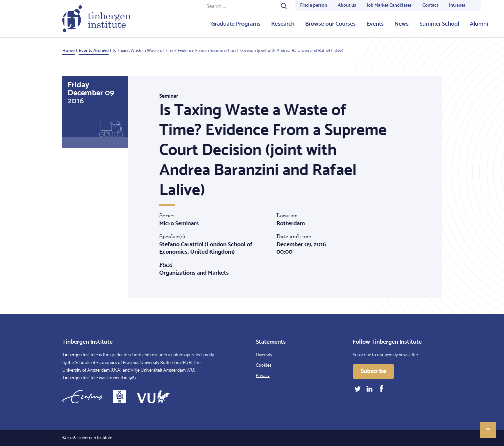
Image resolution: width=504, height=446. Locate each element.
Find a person (314, 5)
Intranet (457, 5)
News (402, 24)
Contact (430, 5)
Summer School (439, 24)
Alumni (479, 24)
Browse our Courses (330, 24)
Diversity (264, 355)
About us (347, 5)
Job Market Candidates (389, 5)
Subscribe (373, 371)
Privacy (263, 376)
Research (283, 24)
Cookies (264, 365)
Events (375, 24)
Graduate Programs (236, 24)
